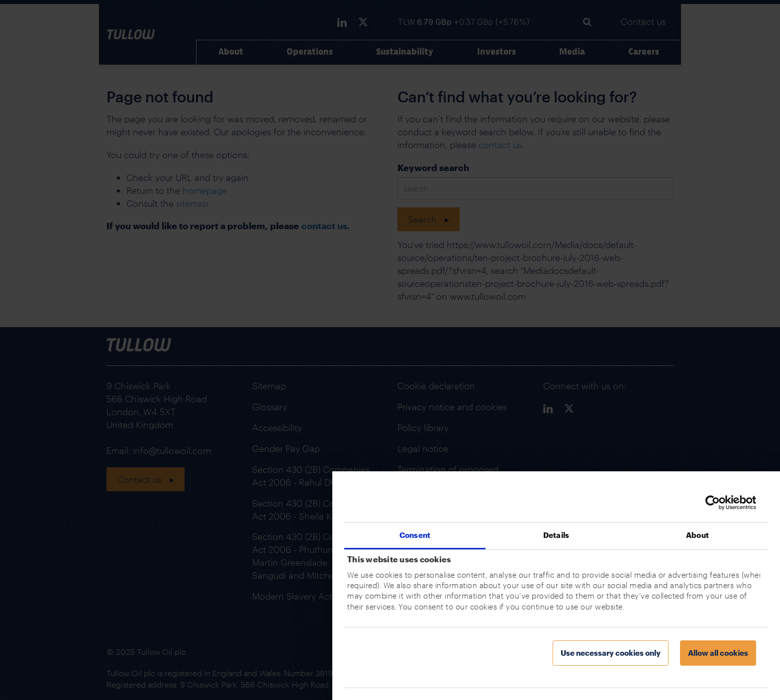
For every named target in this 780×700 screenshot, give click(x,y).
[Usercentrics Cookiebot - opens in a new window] (713, 503)
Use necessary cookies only (611, 653)
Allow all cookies (718, 653)
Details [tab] (556, 535)
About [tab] (697, 535)
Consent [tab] (415, 535)
